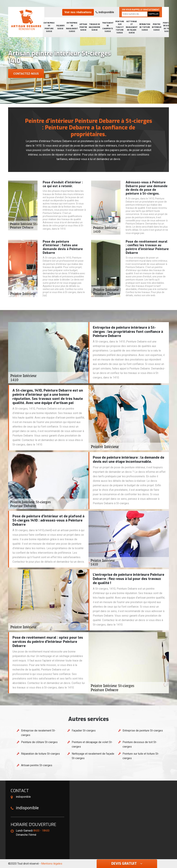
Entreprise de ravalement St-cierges (38, 733)
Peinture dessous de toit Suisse (167, 27)
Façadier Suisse (60, 27)
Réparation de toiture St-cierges (40, 754)
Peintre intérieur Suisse (157, 27)
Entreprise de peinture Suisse (49, 27)
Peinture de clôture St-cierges (39, 742)
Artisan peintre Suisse (83, 27)
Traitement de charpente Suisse (108, 27)
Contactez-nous (26, 74)
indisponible (105, 12)
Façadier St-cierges (84, 731)
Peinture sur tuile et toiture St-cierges (141, 756)
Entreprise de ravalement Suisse (72, 27)
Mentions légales (52, 864)
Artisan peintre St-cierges (37, 765)
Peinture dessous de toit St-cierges (140, 744)
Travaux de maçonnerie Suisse (95, 27)
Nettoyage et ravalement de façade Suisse (132, 27)
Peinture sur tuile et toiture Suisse (120, 27)
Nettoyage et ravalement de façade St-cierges (93, 756)
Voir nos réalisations (78, 12)
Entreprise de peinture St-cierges (143, 731)
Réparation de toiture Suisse (145, 27)
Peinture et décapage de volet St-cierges (92, 744)
